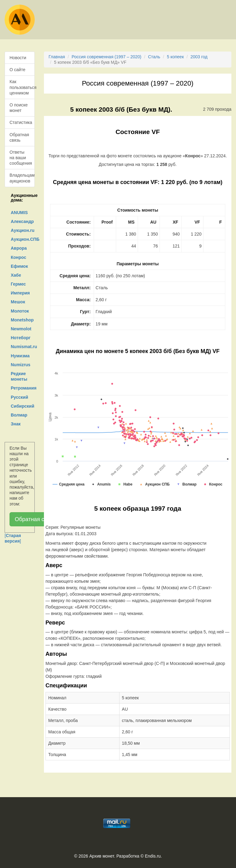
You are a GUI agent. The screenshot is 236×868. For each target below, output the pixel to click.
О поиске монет (19, 108)
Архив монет (102, 856)
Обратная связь (19, 137)
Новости (18, 58)
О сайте (17, 70)
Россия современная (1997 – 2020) (106, 57)
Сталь (154, 57)
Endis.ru (153, 856)
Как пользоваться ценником (22, 87)
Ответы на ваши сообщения (21, 158)
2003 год (199, 57)
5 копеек (175, 57)
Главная (57, 57)
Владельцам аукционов (22, 178)
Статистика (21, 122)
